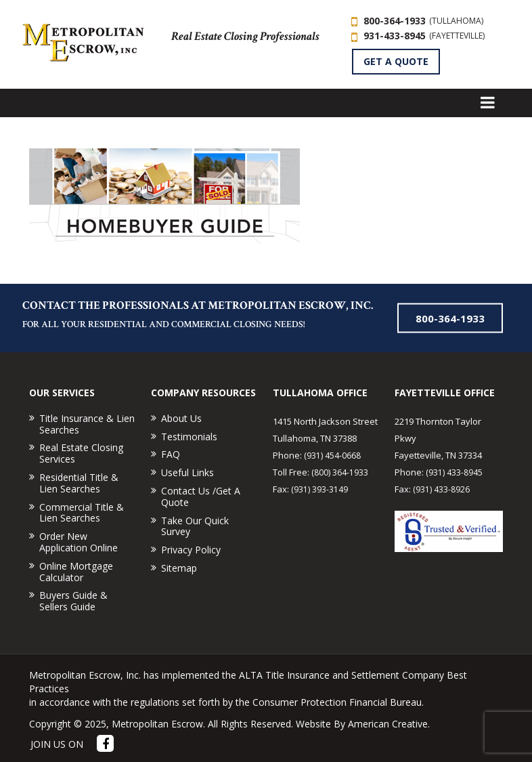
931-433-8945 (424, 36)
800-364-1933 (423, 21)
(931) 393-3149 (319, 489)
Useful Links (187, 472)
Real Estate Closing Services (81, 453)
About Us (181, 418)
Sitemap (179, 568)
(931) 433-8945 (454, 472)
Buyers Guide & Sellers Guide (73, 601)
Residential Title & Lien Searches (79, 483)
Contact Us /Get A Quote (201, 496)
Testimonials (189, 437)
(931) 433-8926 (441, 489)
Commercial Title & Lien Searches (82, 513)
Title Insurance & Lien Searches (87, 424)
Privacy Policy (191, 550)
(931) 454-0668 (332, 456)
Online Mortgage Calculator (76, 572)
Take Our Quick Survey (195, 526)
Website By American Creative (362, 724)
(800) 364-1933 (340, 472)
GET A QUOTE (396, 61)
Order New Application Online (79, 542)
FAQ (171, 454)
